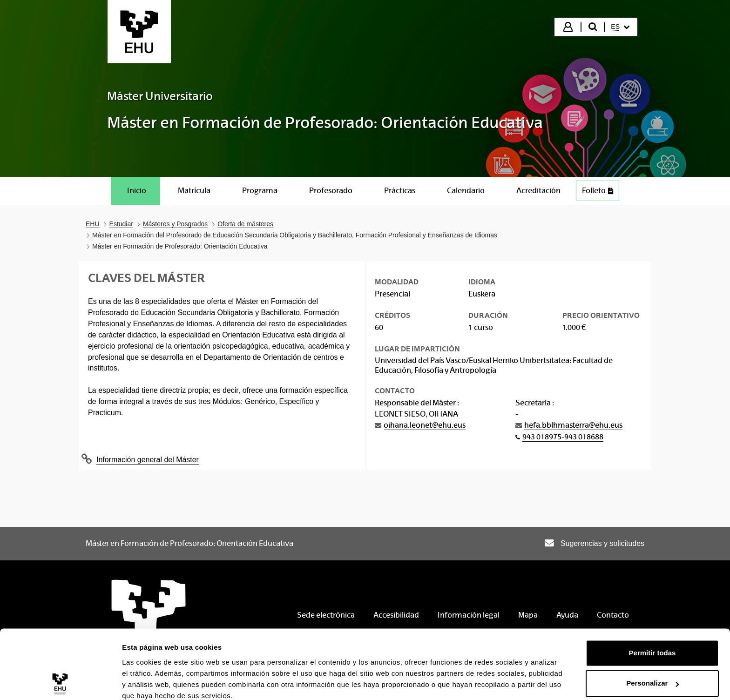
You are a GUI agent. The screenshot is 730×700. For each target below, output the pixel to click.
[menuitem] (620, 27)
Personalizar (652, 643)
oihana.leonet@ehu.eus (425, 425)
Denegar (652, 674)
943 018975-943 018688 (563, 437)
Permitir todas (652, 613)
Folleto (600, 193)
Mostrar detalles (149, 682)
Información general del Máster (148, 460)
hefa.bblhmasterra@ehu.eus (573, 425)
